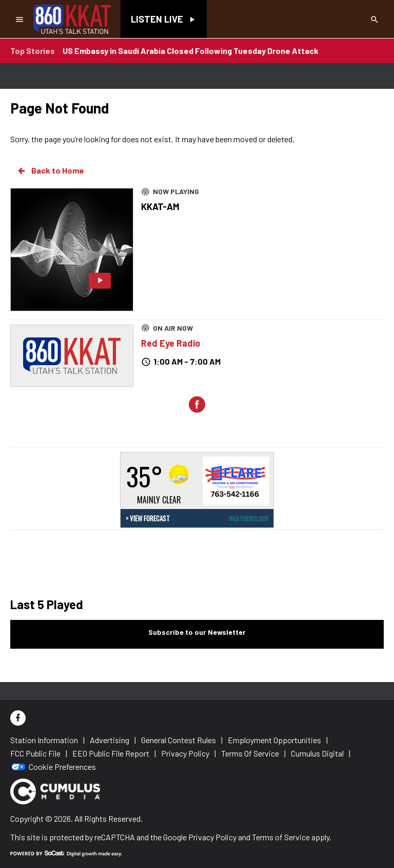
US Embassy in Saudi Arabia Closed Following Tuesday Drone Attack (191, 51)
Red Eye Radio (171, 343)
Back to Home (50, 171)
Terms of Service (281, 837)
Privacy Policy (212, 837)
